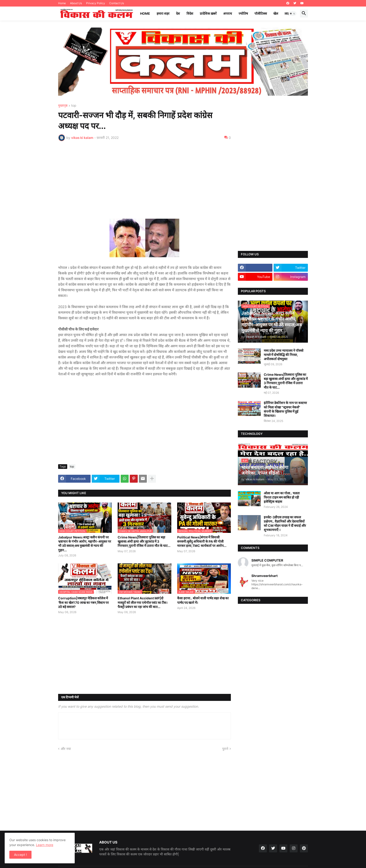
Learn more (45, 845)
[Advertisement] (144, 180)
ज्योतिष (243, 13)
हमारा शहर (163, 13)
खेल (276, 13)
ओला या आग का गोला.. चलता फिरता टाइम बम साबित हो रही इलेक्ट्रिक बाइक (282, 497)
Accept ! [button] (20, 855)
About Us (76, 3)
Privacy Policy (96, 3)
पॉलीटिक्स (261, 13)
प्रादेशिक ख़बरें (208, 13)
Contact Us (117, 3)
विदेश (190, 13)
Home (62, 3)
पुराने (225, 749)
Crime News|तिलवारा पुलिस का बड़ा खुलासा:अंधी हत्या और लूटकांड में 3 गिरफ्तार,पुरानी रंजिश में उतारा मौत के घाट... (144, 541)
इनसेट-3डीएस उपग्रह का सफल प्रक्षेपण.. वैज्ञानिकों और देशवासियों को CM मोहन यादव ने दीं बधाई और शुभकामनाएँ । (285, 524)
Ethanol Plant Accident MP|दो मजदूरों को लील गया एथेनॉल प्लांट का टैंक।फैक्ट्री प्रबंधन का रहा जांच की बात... (143, 602)
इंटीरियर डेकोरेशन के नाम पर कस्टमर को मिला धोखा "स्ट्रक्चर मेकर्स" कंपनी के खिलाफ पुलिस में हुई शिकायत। (285, 409)
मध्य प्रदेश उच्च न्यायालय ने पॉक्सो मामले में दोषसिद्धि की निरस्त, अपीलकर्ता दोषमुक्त (284, 355)
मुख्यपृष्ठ (63, 106)
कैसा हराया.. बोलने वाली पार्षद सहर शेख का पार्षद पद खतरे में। (203, 600)
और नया (66, 749)
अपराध (228, 13)
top (74, 106)
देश (178, 13)
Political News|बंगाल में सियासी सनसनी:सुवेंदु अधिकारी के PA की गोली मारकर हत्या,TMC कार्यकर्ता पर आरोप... (202, 541)
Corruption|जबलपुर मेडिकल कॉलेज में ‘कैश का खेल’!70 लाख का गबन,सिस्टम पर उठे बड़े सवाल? (83, 602)
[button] (292, 14)
